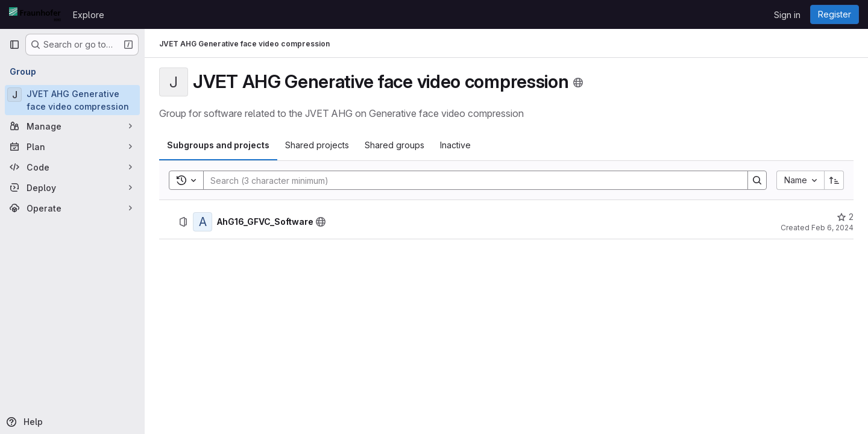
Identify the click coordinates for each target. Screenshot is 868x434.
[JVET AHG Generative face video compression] (72, 100)
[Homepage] (35, 14)
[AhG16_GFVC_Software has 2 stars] (845, 217)
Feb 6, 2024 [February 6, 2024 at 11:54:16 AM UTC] (832, 228)
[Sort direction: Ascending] (834, 180)
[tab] (218, 145)
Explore (89, 15)
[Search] (470, 180)
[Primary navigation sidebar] (14, 45)
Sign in (787, 15)
